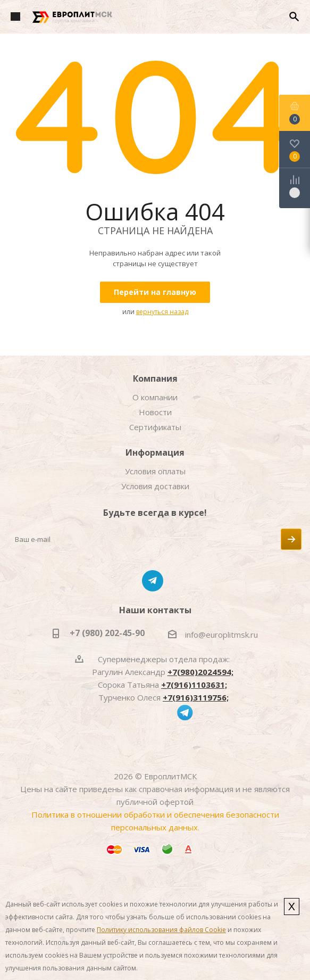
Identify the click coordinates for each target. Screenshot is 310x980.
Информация (155, 452)
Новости (155, 412)
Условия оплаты (155, 471)
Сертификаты (155, 427)
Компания (155, 378)
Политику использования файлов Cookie (161, 930)
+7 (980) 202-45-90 (107, 633)
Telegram (153, 581)
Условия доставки (155, 486)
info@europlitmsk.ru (221, 635)
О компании (155, 397)
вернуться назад (162, 312)
